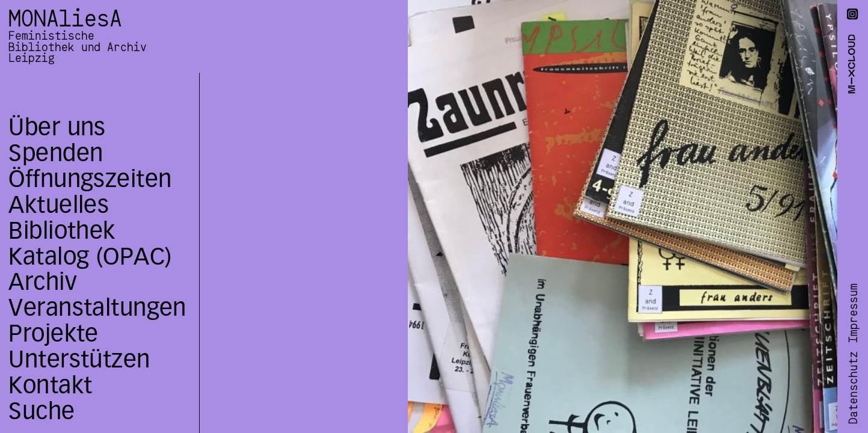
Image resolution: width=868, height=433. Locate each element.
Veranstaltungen (97, 308)
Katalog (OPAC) (90, 256)
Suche (42, 411)
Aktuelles (59, 205)
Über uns (57, 127)
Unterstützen (79, 359)
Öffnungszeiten (90, 179)
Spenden (56, 153)
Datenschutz (853, 388)
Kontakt (50, 385)
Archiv (43, 282)
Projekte (53, 333)
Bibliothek (62, 231)
